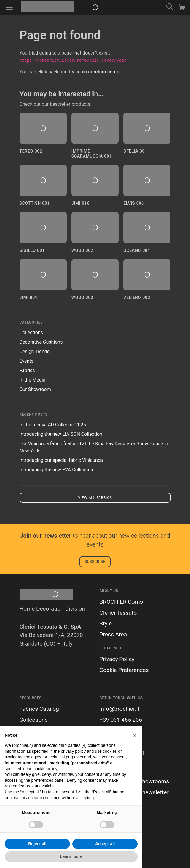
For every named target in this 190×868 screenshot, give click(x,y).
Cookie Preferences (124, 670)
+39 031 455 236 (121, 720)
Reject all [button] (37, 844)
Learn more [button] (71, 856)
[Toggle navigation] (9, 7)
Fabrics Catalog (39, 709)
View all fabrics (95, 498)
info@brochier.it (120, 709)
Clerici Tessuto (118, 613)
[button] (135, 735)
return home (107, 72)
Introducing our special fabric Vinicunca (61, 460)
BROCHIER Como (121, 602)
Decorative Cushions (41, 342)
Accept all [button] (105, 844)
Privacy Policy (117, 659)
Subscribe (95, 562)
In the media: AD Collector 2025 (53, 425)
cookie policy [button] (45, 769)
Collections (31, 333)
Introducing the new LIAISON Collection (61, 434)
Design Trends (35, 351)
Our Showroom (35, 389)
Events (27, 361)
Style (106, 623)
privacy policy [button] (73, 751)
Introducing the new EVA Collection (56, 470)
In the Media (33, 380)
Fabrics (27, 370)
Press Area (113, 634)
